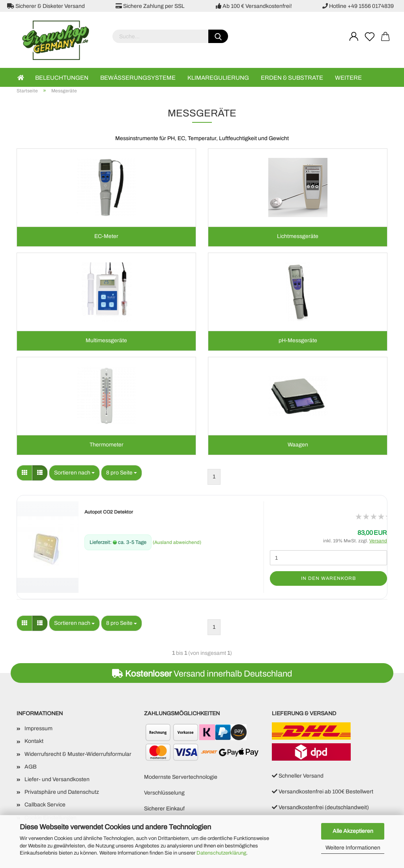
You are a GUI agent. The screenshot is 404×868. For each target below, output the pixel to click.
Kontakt (34, 742)
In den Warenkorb (328, 579)
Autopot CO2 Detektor (109, 513)
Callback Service (45, 806)
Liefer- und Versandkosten (57, 781)
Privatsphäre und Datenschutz (62, 793)
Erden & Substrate (292, 78)
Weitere (348, 78)
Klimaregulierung (218, 78)
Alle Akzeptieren (353, 831)
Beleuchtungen (62, 78)
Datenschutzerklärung (221, 853)
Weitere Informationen (353, 848)
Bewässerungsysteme (138, 78)
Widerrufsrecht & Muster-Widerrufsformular (78, 755)
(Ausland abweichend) (177, 544)
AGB (31, 768)
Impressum (38, 730)
